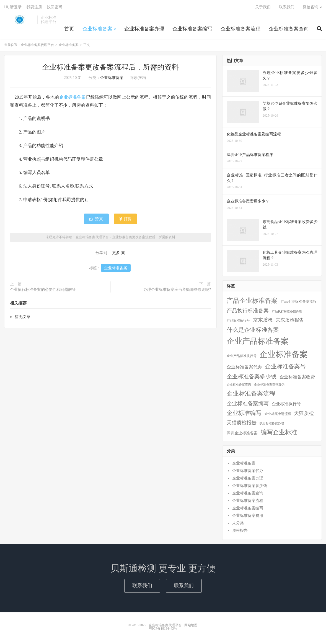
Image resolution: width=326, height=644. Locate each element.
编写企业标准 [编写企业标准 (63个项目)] (279, 432)
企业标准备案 (97, 29)
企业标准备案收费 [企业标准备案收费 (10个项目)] (297, 377)
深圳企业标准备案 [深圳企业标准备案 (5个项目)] (242, 433)
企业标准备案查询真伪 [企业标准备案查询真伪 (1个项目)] (269, 385)
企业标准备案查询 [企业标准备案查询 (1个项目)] (239, 385)
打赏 (126, 219)
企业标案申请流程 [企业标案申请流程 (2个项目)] (278, 414)
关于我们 (263, 7)
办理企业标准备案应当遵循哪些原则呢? (177, 290)
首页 (69, 29)
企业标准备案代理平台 (19, 20)
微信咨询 (311, 7)
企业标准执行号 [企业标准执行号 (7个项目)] (286, 404)
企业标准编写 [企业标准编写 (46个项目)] (244, 413)
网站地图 (191, 625)
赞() (96, 219)
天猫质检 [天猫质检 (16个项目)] (304, 413)
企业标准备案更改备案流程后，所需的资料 (110, 67)
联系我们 (287, 7)
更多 (116, 253)
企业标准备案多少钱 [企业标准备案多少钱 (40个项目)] (252, 376)
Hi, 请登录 (13, 7)
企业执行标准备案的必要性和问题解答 (43, 290)
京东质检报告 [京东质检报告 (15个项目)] (290, 320)
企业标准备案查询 (289, 29)
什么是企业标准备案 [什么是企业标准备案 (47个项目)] (253, 330)
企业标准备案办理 (144, 29)
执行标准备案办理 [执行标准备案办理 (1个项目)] (272, 423)
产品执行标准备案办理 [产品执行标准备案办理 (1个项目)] (287, 311)
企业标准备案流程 (240, 29)
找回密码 (55, 7)
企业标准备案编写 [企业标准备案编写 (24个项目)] (248, 403)
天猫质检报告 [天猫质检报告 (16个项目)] (242, 423)
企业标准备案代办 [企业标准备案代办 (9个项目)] (244, 367)
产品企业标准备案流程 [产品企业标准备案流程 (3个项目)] (299, 302)
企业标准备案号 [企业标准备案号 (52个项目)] (285, 366)
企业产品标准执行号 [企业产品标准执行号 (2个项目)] (242, 356)
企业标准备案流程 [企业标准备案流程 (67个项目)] (251, 393)
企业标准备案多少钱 (250, 486)
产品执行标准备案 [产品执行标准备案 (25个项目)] (248, 311)
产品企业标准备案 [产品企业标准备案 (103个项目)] (252, 301)
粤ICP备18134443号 (163, 628)
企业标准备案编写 (192, 29)
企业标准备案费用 (248, 516)
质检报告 (240, 531)
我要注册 (34, 7)
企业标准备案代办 (248, 471)
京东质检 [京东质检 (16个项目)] (263, 320)
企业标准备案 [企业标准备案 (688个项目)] (284, 354)
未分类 (238, 523)
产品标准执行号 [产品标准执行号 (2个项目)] (238, 320)
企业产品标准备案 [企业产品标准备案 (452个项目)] (258, 341)
